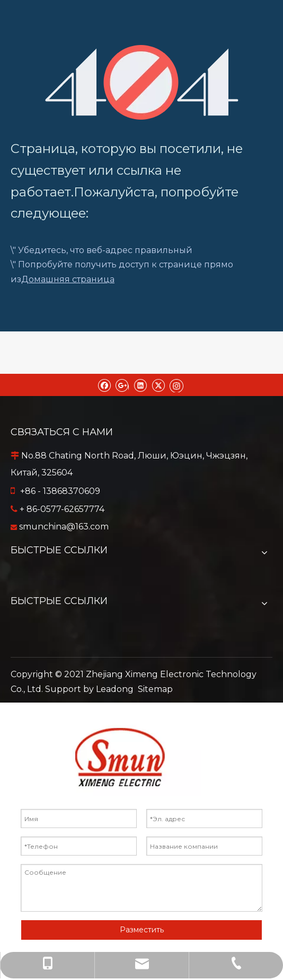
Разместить (142, 930)
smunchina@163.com (64, 527)
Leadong (115, 689)
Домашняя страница (68, 279)
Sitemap (155, 689)
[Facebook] (104, 385)
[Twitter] (158, 385)
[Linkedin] (140, 385)
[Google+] (122, 385)
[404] (142, 82)
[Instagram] (176, 385)
